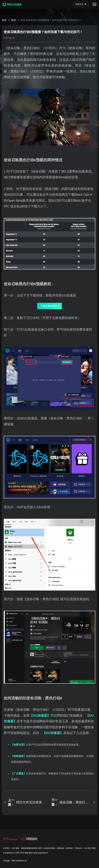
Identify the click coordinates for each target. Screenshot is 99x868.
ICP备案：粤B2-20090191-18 (15, 861)
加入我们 (88, 848)
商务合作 (79, 848)
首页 (4, 20)
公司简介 (7, 848)
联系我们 (70, 848)
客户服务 (16, 848)
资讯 (14, 20)
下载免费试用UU (49, 306)
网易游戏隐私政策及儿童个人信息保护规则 (38, 848)
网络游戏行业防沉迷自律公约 (36, 853)
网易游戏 (61, 848)
